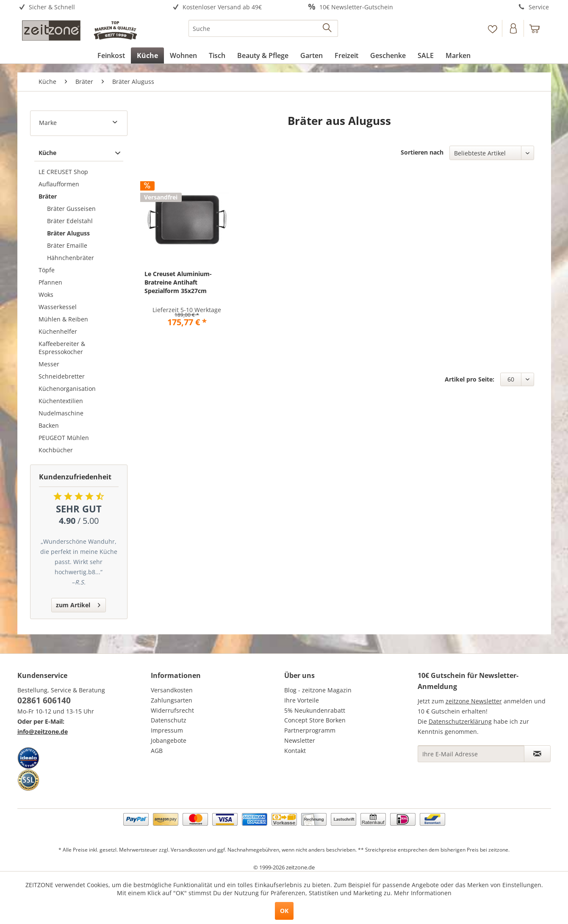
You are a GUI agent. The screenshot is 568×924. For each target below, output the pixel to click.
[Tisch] (217, 55)
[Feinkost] (111, 55)
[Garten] (312, 55)
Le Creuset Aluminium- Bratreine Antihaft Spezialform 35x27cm (178, 282)
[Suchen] (328, 28)
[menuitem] (84, 7)
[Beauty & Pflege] (263, 55)
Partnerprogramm (310, 730)
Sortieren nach (422, 152)
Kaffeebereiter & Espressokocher (62, 348)
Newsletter (300, 740)
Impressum (167, 730)
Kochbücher (56, 450)
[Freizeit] (346, 55)
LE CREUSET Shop (63, 172)
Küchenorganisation (67, 389)
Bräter (48, 196)
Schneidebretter (62, 376)
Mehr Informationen (423, 893)
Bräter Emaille (67, 245)
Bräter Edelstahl (70, 221)
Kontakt (295, 751)
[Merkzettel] (492, 28)
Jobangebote (169, 740)
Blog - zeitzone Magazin (318, 690)
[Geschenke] (388, 55)
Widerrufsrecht (172, 710)
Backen (49, 425)
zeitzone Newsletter (474, 701)
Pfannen (50, 282)
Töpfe (47, 270)
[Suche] (263, 28)
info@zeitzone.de (43, 732)
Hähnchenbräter (71, 258)
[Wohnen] (183, 55)
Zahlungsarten (172, 700)
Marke (48, 123)
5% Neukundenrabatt (315, 710)
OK (284, 911)
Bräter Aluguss (68, 233)
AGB (157, 751)
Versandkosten (172, 690)
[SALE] (426, 55)
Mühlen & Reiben (63, 319)
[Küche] (147, 55)
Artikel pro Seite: (470, 379)
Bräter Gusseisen (71, 209)
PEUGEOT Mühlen (64, 438)
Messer (49, 364)
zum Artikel (78, 604)
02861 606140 (44, 700)
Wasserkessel (58, 307)
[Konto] (514, 28)
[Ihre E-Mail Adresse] (471, 754)
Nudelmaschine (61, 413)
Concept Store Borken (315, 720)
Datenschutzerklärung (460, 721)
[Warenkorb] (538, 28)
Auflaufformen (59, 184)
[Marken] (458, 55)
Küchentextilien (61, 401)
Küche (47, 153)
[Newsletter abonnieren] (537, 754)
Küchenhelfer (58, 331)
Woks (46, 295)
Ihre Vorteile (302, 700)
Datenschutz (169, 720)
